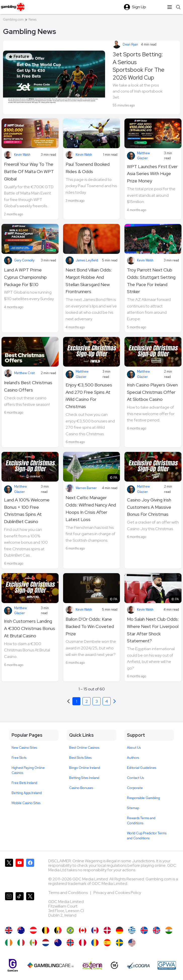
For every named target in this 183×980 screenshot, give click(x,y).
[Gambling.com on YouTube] (20, 873)
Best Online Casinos (84, 748)
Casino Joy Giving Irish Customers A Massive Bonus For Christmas (149, 507)
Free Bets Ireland (24, 783)
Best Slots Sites (80, 758)
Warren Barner (86, 488)
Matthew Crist (24, 373)
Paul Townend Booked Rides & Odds (88, 168)
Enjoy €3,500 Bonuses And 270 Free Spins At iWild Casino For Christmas (89, 396)
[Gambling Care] (50, 965)
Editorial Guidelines (142, 768)
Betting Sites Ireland (84, 778)
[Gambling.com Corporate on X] (30, 907)
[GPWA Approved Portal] (167, 965)
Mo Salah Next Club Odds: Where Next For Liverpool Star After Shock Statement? (153, 630)
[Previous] (115, 701)
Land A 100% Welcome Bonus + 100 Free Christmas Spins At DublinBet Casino (27, 511)
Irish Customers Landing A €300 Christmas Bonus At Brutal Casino (30, 628)
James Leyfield (87, 260)
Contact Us (135, 778)
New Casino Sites (24, 748)
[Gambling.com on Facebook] (30, 873)
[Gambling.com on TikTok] (20, 907)
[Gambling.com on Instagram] (9, 907)
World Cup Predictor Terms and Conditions (147, 836)
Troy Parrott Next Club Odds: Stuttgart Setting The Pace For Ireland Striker (151, 281)
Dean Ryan (130, 44)
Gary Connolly (24, 260)
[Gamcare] (13, 965)
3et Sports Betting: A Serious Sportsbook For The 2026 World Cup (139, 66)
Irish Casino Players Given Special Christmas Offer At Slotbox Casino (152, 392)
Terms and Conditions (68, 893)
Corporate (135, 788)
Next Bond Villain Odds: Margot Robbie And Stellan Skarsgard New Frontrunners (89, 281)
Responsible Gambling (143, 798)
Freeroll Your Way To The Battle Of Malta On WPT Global (29, 171)
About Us (134, 748)
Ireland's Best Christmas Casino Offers (28, 386)
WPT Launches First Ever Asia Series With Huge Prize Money (152, 174)
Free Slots (19, 758)
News (33, 19)
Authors (133, 758)
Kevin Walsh (22, 155)
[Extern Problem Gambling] (92, 965)
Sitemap (133, 808)
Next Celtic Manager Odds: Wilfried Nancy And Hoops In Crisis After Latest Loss (91, 508)
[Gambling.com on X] (9, 873)
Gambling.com (13, 19)
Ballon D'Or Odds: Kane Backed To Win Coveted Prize (90, 626)
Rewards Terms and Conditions (141, 821)
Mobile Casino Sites (26, 803)
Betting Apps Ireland (27, 793)
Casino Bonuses (81, 788)
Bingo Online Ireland (85, 768)
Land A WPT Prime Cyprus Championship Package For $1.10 (25, 277)
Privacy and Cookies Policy (117, 893)
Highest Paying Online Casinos (28, 770)
